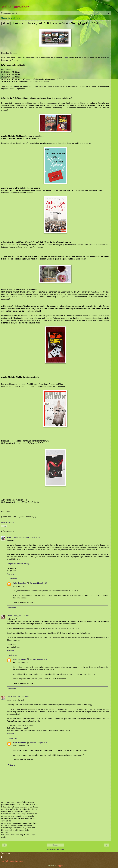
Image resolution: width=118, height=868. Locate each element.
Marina (9, 616)
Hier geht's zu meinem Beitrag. (18, 564)
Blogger (60, 866)
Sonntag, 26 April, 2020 (20, 697)
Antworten (11, 574)
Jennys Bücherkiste (15, 537)
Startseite (55, 845)
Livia (9, 697)
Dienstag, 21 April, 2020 (38, 583)
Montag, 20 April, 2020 (31, 537)
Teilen (4, 526)
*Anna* (66, 58)
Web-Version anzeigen (55, 849)
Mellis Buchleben (15, 7)
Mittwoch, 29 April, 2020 (38, 743)
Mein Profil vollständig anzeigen (12, 861)
